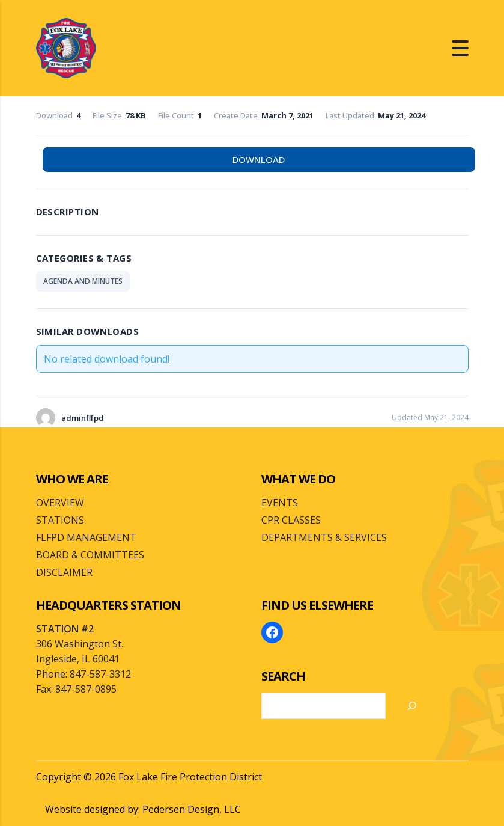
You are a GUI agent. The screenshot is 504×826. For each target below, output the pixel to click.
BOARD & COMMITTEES (90, 555)
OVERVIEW (60, 503)
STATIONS (60, 520)
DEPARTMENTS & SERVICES (324, 537)
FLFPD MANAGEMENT (86, 537)
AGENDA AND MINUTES (83, 281)
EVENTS (280, 503)
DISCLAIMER (64, 572)
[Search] (412, 706)
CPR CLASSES (291, 520)
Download (259, 159)
